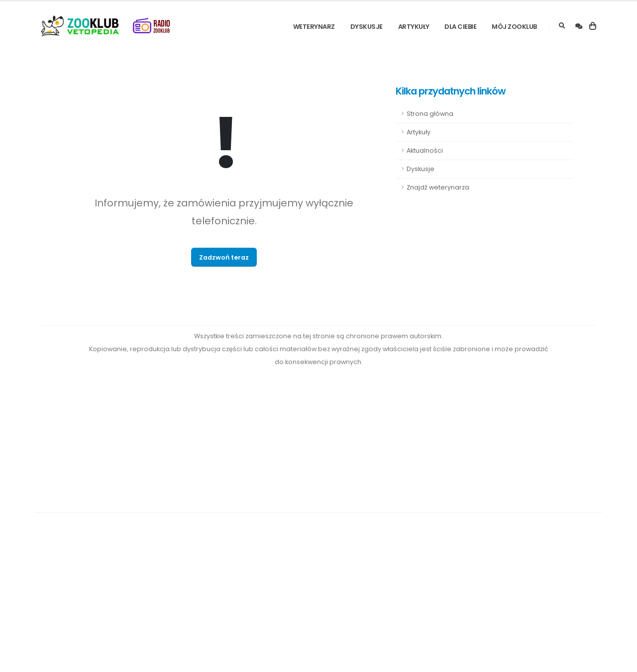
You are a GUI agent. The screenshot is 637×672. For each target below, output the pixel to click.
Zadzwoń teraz (224, 257)
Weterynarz (314, 27)
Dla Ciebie (460, 27)
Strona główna (430, 114)
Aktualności (425, 150)
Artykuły (414, 27)
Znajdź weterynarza (438, 187)
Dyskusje (367, 27)
